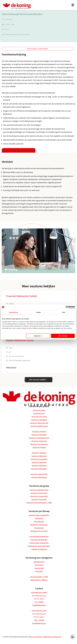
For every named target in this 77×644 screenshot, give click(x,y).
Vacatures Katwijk (39, 447)
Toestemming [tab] (13, 312)
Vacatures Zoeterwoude (39, 444)
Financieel (39, 571)
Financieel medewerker (39, 540)
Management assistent (39, 531)
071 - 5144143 (39, 602)
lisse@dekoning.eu (39, 623)
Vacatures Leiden (39, 410)
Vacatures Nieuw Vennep (39, 423)
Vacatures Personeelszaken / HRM (39, 503)
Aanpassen (38, 336)
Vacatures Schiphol (39, 432)
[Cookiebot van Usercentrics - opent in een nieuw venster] (67, 307)
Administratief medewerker (39, 515)
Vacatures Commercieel (39, 496)
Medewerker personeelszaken (39, 546)
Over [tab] (64, 312)
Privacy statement (36, 637)
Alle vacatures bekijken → (39, 380)
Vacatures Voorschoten (39, 474)
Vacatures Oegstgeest (39, 469)
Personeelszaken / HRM (39, 577)
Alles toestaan (63, 336)
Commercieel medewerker (39, 543)
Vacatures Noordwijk (39, 435)
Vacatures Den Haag (39, 417)
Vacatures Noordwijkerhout (39, 438)
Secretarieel (39, 565)
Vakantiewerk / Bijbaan (39, 580)
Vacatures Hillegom (39, 453)
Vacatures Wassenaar (39, 477)
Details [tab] (38, 312)
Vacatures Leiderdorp (39, 441)
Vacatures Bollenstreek (39, 426)
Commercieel (39, 568)
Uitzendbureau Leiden (39, 593)
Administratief (39, 562)
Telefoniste (39, 518)
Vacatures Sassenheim (39, 459)
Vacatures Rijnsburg (39, 466)
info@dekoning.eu (39, 605)
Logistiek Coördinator (39, 549)
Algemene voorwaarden (52, 637)
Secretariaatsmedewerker (39, 537)
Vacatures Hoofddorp (39, 420)
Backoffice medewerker (39, 525)
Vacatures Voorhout (39, 462)
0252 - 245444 (39, 620)
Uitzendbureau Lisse (39, 611)
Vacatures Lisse (39, 413)
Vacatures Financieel (39, 499)
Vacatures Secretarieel (39, 493)
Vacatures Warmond (39, 456)
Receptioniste (39, 522)
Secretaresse (39, 528)
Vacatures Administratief (39, 490)
